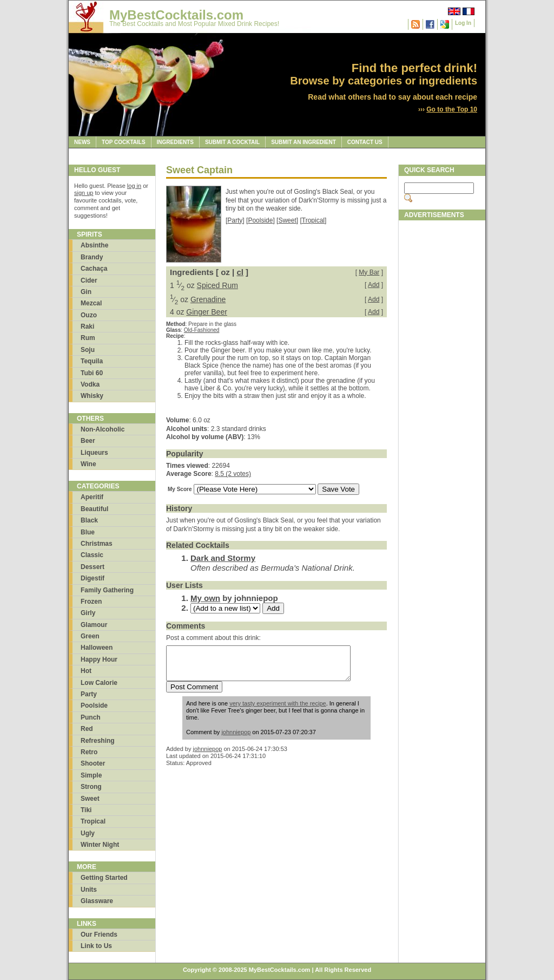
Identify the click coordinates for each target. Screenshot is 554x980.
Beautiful (94, 509)
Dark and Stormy (223, 558)
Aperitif (92, 497)
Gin (86, 292)
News (82, 142)
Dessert (93, 567)
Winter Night (100, 845)
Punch (91, 717)
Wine (88, 464)
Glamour (94, 625)
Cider (89, 280)
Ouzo (89, 315)
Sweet (90, 799)
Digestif (93, 578)
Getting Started (104, 878)
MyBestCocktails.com (176, 15)
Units (89, 890)
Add (374, 285)
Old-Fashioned (202, 330)
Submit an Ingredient (304, 142)
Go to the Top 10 (452, 109)
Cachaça (94, 269)
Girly (88, 613)
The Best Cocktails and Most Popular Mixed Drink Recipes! (194, 24)
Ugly (88, 833)
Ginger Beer (206, 312)
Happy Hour (99, 659)
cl (240, 272)
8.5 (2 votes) (233, 474)
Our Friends (99, 935)
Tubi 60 (92, 373)
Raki (87, 326)
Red (87, 729)
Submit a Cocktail (232, 142)
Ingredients (175, 142)
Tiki (86, 810)
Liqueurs (94, 453)
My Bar (369, 272)
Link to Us (96, 946)
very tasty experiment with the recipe (278, 710)
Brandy (92, 257)
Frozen (91, 602)
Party (89, 694)
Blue (88, 532)
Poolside (94, 705)
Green (90, 636)
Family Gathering (107, 590)
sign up (84, 193)
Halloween (97, 648)
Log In (463, 23)
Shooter (93, 763)
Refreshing (98, 741)
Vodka (90, 384)
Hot (86, 671)
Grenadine (208, 299)
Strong (91, 787)
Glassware (97, 901)
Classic (92, 555)
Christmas (97, 544)
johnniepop (236, 739)
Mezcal (91, 303)
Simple (91, 775)
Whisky (92, 396)
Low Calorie (99, 683)
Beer (88, 441)
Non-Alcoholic (103, 429)
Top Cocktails (124, 142)
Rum (88, 338)
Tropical (93, 821)
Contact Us (365, 142)
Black (89, 520)
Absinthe (94, 245)
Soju (88, 350)
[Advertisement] (442, 388)
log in (134, 186)
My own (205, 598)
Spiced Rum (217, 285)
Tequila (92, 361)
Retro (89, 752)
